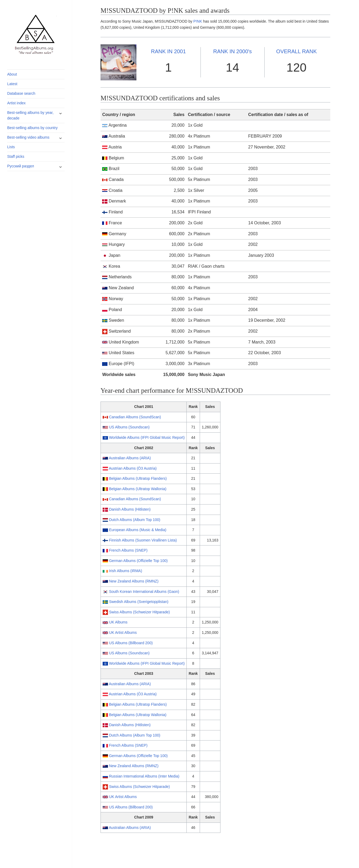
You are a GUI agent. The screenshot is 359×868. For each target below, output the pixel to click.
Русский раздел (21, 166)
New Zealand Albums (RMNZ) (134, 581)
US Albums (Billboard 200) (131, 643)
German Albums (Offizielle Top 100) (138, 561)
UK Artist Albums (123, 633)
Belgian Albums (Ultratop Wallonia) (138, 489)
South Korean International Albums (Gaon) (144, 592)
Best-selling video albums (28, 137)
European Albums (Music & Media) (138, 530)
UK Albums (118, 622)
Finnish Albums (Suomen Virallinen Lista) (143, 540)
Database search (21, 93)
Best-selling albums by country (32, 128)
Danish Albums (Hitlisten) (130, 509)
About (12, 74)
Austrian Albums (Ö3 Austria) (133, 468)
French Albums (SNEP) (128, 550)
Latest (12, 84)
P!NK (198, 21)
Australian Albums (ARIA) (130, 458)
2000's (233, 51)
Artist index (16, 103)
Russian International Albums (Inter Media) (144, 776)
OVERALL (297, 51)
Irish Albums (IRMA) (126, 571)
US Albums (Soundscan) (129, 427)
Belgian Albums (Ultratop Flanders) (138, 478)
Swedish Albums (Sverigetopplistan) (139, 602)
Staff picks (16, 156)
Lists (11, 147)
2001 (168, 51)
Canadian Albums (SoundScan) (135, 417)
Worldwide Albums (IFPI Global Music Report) (147, 437)
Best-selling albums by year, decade (30, 115)
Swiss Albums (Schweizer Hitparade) (139, 612)
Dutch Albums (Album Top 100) (135, 520)
